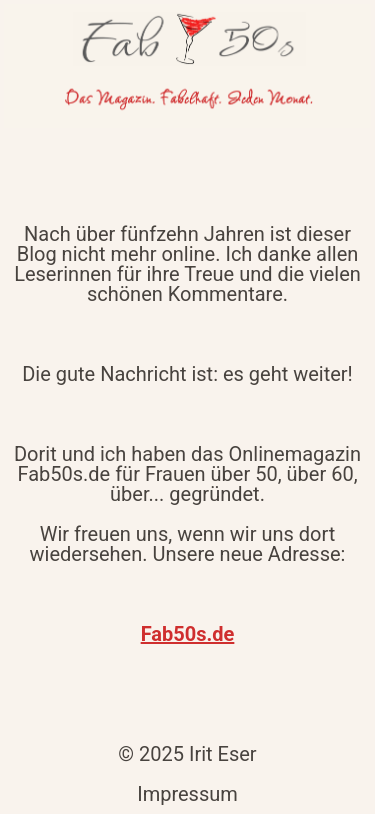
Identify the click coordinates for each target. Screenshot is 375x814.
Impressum (187, 794)
